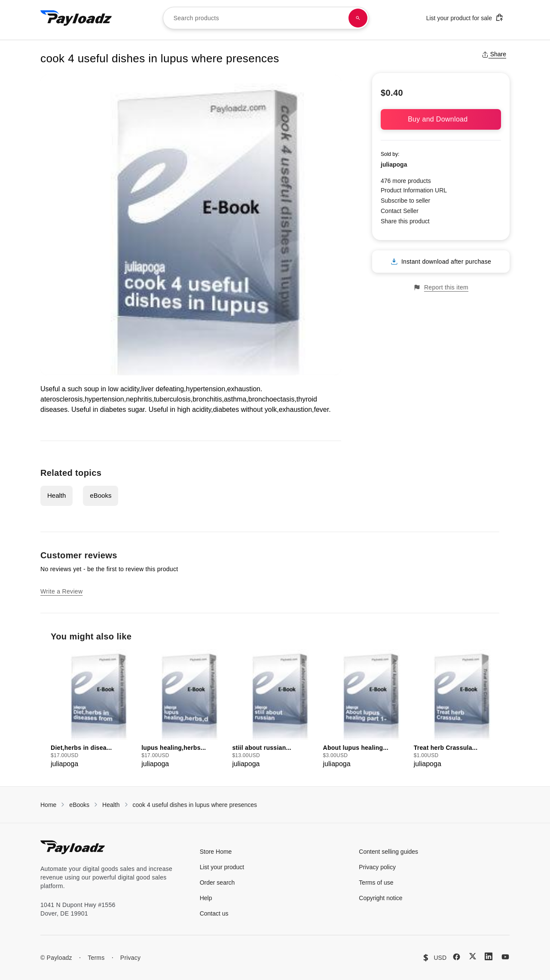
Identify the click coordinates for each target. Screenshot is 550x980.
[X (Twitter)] (473, 956)
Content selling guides (388, 852)
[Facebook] (457, 957)
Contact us (214, 913)
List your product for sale (465, 17)
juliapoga (394, 164)
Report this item (441, 288)
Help (206, 898)
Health (57, 495)
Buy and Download (441, 119)
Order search (217, 883)
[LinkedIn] (489, 956)
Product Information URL (414, 190)
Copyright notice (380, 898)
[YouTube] (505, 957)
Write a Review (61, 591)
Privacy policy (377, 867)
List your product (222, 867)
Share (494, 54)
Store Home (216, 852)
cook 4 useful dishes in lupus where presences (195, 805)
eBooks (101, 495)
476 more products (406, 181)
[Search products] (358, 18)
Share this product (405, 221)
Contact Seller (400, 211)
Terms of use (376, 883)
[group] (93, 709)
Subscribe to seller (405, 201)
